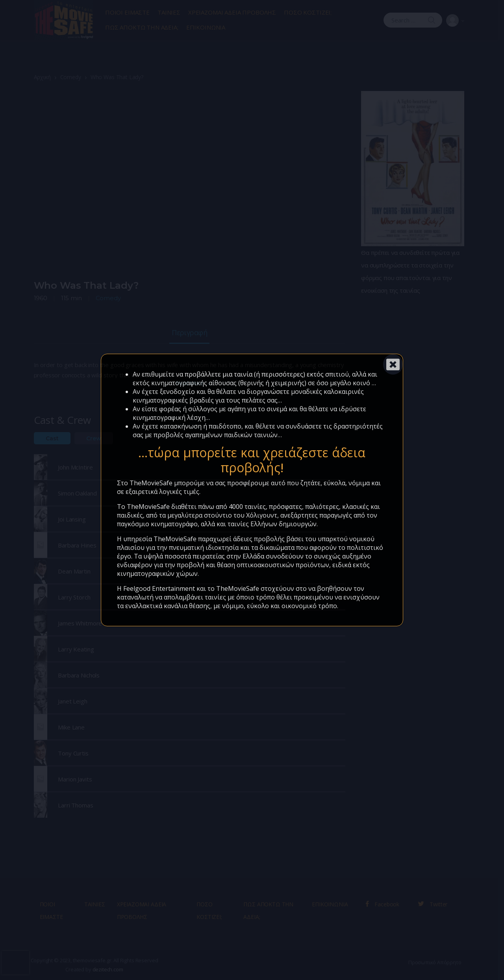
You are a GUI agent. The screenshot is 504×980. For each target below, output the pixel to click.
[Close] (393, 364)
